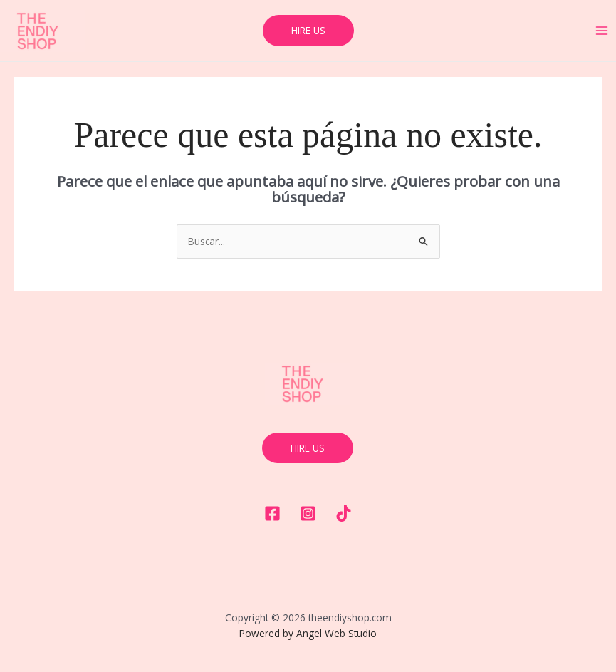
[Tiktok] (344, 513)
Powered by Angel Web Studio (308, 633)
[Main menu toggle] (602, 31)
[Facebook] (272, 513)
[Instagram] (308, 513)
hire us (308, 448)
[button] (308, 31)
